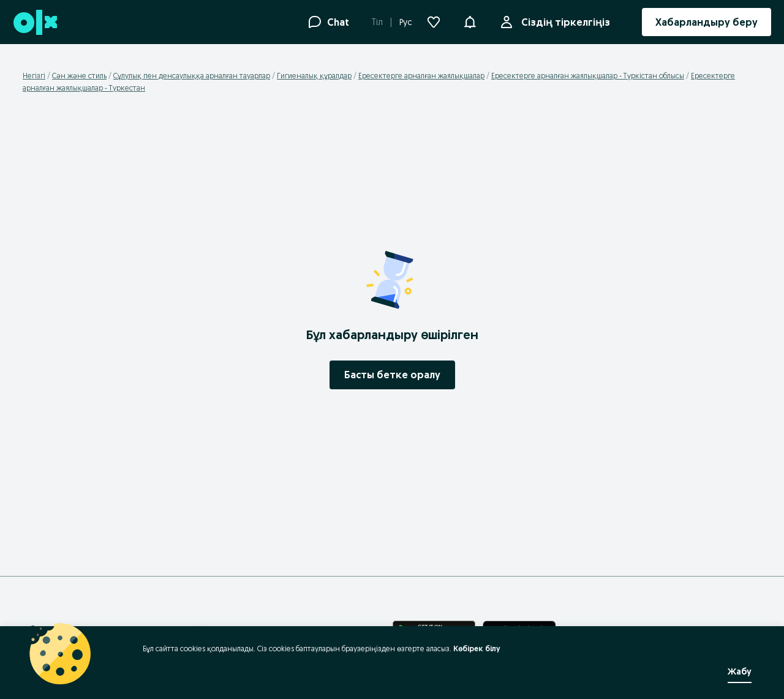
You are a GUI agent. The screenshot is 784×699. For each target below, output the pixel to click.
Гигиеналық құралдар (314, 76)
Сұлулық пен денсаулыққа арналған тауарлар (192, 76)
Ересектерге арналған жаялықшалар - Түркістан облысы (588, 76)
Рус (406, 22)
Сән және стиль (79, 76)
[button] (470, 21)
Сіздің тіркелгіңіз (563, 22)
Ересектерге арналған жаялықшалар (421, 76)
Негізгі (34, 76)
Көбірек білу (477, 649)
